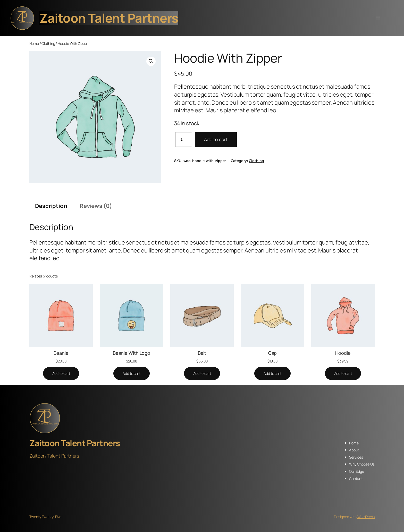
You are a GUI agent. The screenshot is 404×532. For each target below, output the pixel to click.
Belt (202, 353)
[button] (151, 61)
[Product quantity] (184, 140)
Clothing (48, 43)
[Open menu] (378, 18)
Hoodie (343, 353)
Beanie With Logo (132, 353)
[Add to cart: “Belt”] (202, 374)
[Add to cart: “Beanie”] (61, 374)
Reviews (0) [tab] (96, 206)
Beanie (61, 353)
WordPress (366, 517)
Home (34, 43)
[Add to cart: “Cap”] (272, 374)
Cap (273, 353)
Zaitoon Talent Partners (109, 18)
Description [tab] (51, 206)
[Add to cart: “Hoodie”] (343, 374)
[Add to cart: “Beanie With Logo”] (132, 374)
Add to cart (216, 139)
